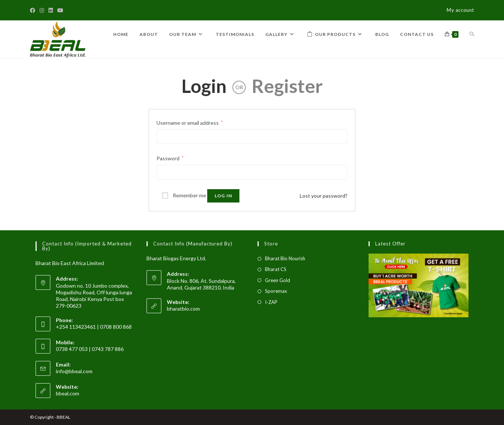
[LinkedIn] (51, 10)
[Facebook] (34, 10)
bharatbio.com (183, 309)
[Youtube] (60, 10)
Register (287, 86)
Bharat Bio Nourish (285, 258)
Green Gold (278, 280)
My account (460, 10)
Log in (223, 196)
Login (204, 86)
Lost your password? (324, 196)
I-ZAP (271, 302)
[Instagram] (42, 10)
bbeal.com (68, 393)
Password (170, 158)
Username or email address (190, 123)
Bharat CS (276, 269)
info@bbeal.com (74, 371)
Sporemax (276, 291)
